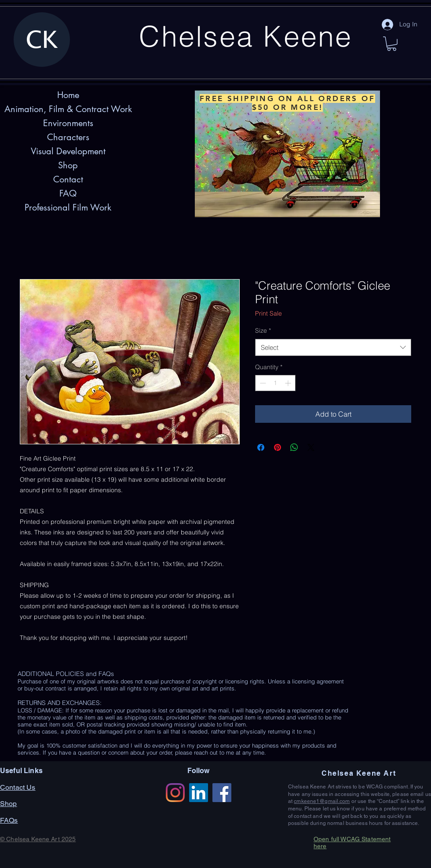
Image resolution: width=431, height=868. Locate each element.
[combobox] (333, 347)
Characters (68, 137)
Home (68, 95)
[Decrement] (262, 383)
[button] (392, 44)
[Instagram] (175, 793)
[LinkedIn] (199, 793)
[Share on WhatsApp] (294, 447)
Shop (68, 165)
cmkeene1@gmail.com (322, 801)
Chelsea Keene (246, 36)
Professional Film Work (68, 207)
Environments (68, 123)
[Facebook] (222, 793)
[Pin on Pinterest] (278, 447)
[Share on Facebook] (261, 447)
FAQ (68, 193)
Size (263, 330)
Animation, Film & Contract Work (68, 109)
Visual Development (68, 151)
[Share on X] (311, 447)
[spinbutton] (275, 383)
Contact (68, 179)
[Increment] (289, 383)
